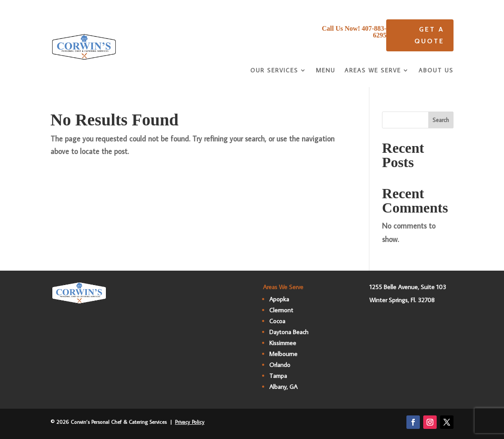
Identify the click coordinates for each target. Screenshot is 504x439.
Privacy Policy (190, 422)
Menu (326, 71)
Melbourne (283, 354)
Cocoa (277, 321)
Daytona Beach (289, 332)
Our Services (274, 71)
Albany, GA (283, 387)
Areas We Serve (373, 71)
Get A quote (429, 35)
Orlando (280, 365)
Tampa (278, 376)
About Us (436, 71)
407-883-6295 (374, 32)
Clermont (281, 310)
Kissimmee (283, 343)
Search (441, 120)
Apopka (279, 299)
